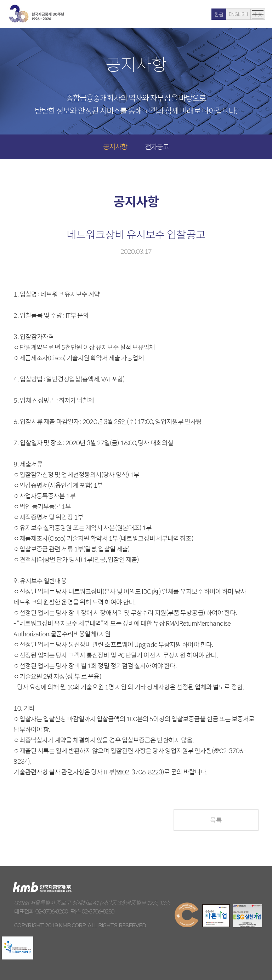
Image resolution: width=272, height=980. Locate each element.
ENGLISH (215, 15)
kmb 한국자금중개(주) (36, 14)
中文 (234, 15)
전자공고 (157, 146)
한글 (195, 15)
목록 (216, 820)
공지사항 (115, 146)
